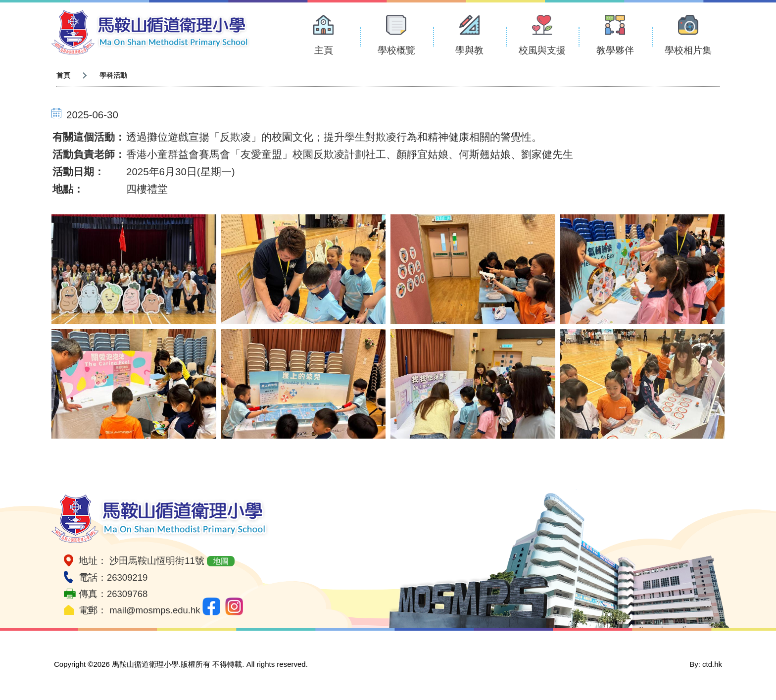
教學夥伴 (615, 50)
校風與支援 (542, 50)
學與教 (469, 50)
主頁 (324, 50)
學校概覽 (396, 50)
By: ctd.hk (706, 664)
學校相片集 (688, 50)
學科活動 (113, 75)
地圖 (221, 561)
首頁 (63, 75)
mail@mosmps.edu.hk (155, 610)
